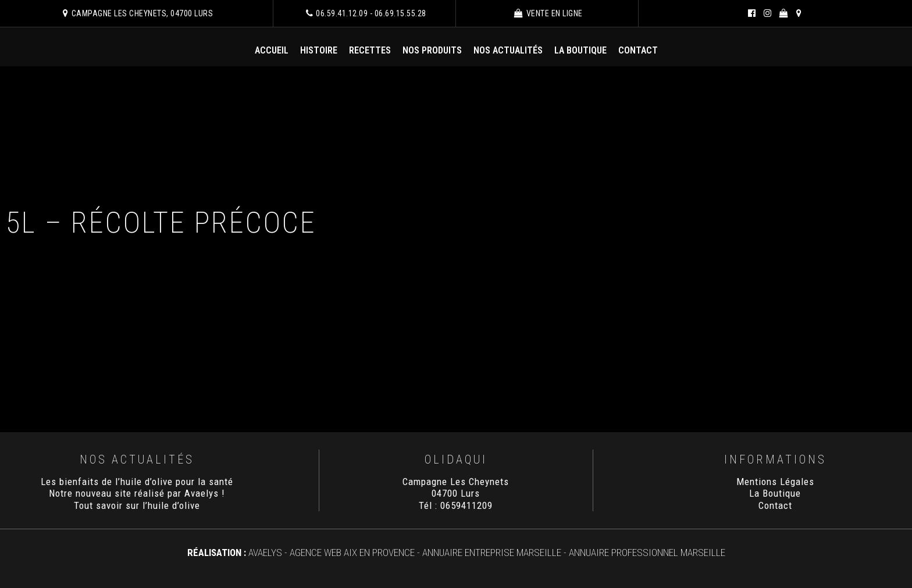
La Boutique (580, 50)
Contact (638, 50)
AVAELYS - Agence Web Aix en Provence (332, 553)
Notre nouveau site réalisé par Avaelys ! (137, 493)
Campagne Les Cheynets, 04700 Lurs (138, 13)
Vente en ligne (548, 13)
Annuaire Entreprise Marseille (492, 553)
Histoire (319, 50)
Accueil (272, 50)
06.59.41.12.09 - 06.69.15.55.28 (366, 13)
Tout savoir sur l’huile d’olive (137, 505)
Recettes (370, 50)
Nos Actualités (508, 50)
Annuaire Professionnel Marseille (647, 553)
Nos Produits (432, 50)
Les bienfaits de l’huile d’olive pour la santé (137, 482)
